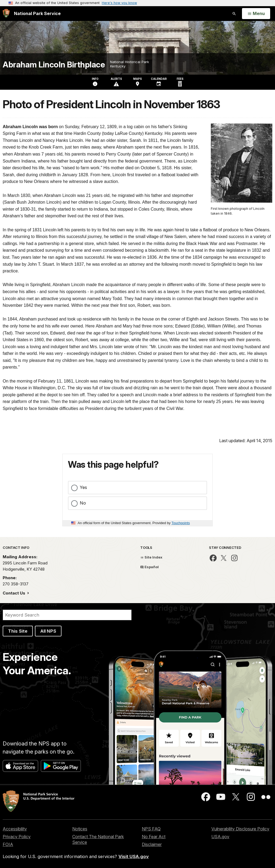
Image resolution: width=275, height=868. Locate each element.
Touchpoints (181, 523)
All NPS (48, 631)
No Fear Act (154, 837)
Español (149, 567)
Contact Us (15, 593)
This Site (18, 631)
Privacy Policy (17, 837)
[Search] (67, 615)
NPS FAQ (151, 829)
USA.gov (220, 837)
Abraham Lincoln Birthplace (54, 65)
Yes (83, 487)
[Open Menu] (256, 14)
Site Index (151, 557)
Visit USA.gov (134, 856)
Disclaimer (152, 844)
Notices (80, 829)
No (83, 503)
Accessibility (15, 829)
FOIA (8, 844)
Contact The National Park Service (98, 839)
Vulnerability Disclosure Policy (240, 829)
